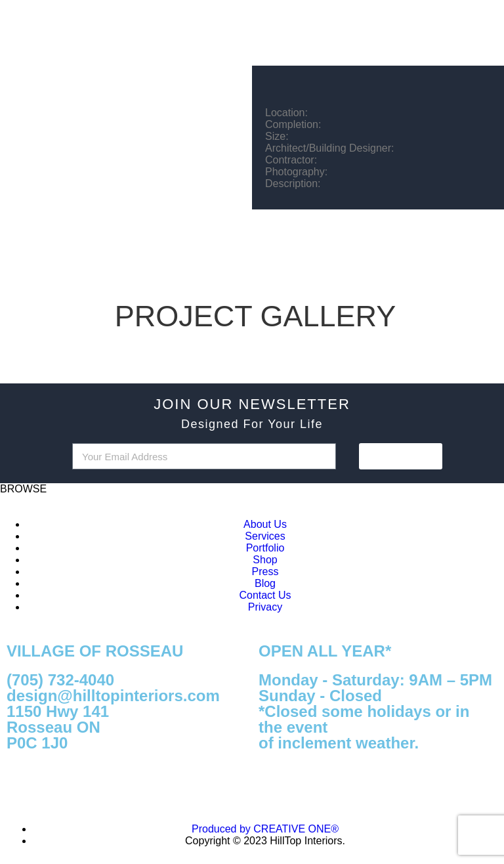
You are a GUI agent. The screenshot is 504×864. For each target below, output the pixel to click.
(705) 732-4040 (60, 680)
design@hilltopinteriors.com (113, 696)
